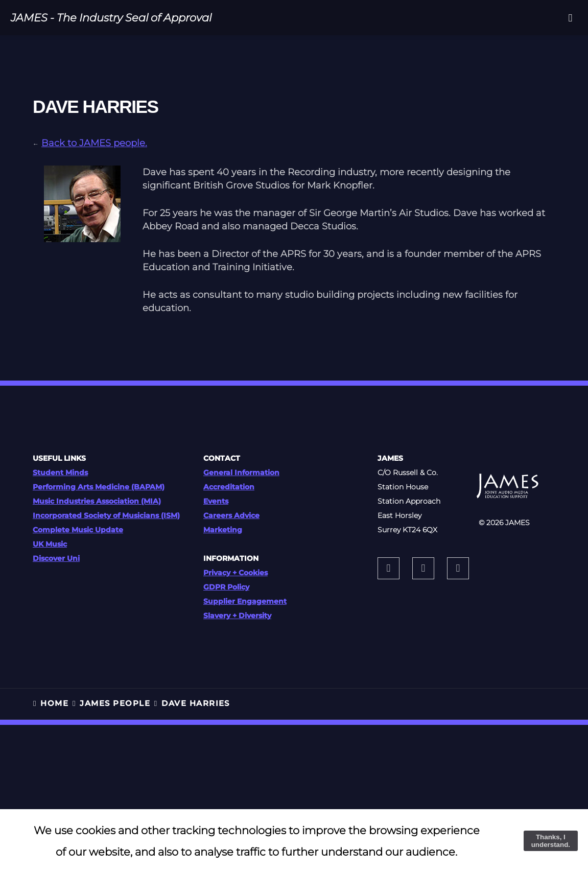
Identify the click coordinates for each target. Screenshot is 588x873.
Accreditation (229, 487)
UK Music (50, 544)
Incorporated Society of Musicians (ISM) (106, 515)
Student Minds (60, 473)
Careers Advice (231, 515)
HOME (54, 703)
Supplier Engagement (245, 601)
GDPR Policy (226, 587)
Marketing (223, 530)
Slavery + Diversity (237, 616)
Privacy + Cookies (236, 573)
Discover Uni (56, 558)
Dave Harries (196, 703)
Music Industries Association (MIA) (97, 501)
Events (216, 501)
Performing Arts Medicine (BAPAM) (99, 487)
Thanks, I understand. (551, 841)
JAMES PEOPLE (115, 703)
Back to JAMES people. (94, 143)
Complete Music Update (78, 530)
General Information (241, 473)
